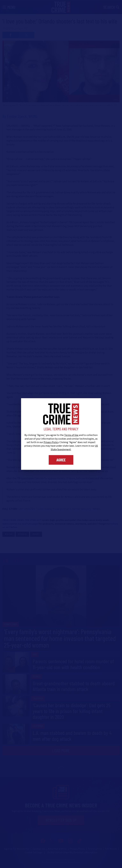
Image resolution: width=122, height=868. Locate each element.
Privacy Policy (51, 442)
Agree (61, 460)
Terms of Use (71, 435)
